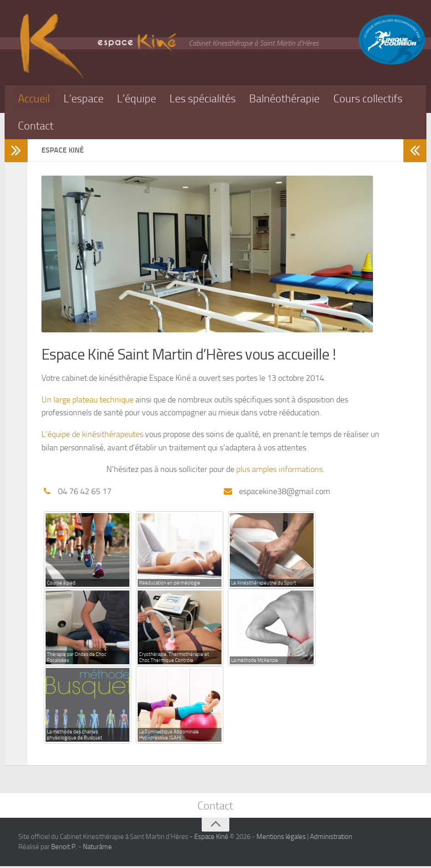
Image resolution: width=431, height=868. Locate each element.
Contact (123, 127)
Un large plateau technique (87, 401)
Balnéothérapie (293, 99)
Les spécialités (208, 99)
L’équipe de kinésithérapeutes (92, 436)
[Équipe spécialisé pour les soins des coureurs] (392, 63)
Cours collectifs (55, 127)
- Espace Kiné (208, 838)
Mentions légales (281, 838)
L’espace (86, 99)
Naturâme (97, 849)
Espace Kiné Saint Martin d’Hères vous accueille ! (192, 356)
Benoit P (63, 849)
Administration (331, 838)
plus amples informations (280, 471)
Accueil (35, 99)
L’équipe (140, 99)
